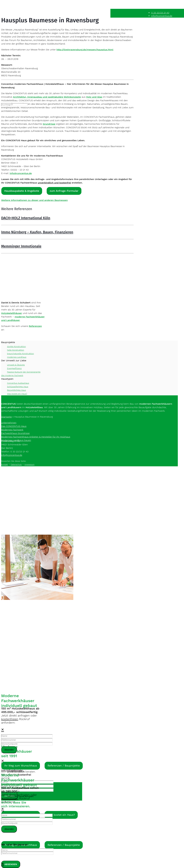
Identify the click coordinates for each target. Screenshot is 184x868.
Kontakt (5, 464)
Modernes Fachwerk (12, 430)
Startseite (6, 417)
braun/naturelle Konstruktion (20, 354)
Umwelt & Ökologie (16, 365)
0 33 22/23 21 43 (160, 13)
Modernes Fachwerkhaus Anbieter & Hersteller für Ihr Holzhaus (36, 437)
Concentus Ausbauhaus (18, 383)
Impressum (29, 464)
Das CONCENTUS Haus (14, 426)
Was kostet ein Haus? (17, 394)
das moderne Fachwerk (12, 375)
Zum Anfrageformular (12, 770)
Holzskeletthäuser (12, 313)
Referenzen (35, 326)
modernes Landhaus (17, 357)
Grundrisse (49, 124)
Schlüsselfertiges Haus (18, 387)
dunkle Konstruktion (16, 347)
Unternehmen (9, 423)
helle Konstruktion (16, 350)
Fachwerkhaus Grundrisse (15, 433)
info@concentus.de (162, 16)
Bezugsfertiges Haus (16, 390)
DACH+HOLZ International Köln (26, 218)
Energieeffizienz (14, 368)
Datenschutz (16, 464)
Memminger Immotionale (21, 246)
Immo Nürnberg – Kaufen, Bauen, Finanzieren (37, 232)
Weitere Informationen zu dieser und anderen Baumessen (34, 200)
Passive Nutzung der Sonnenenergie (24, 372)
